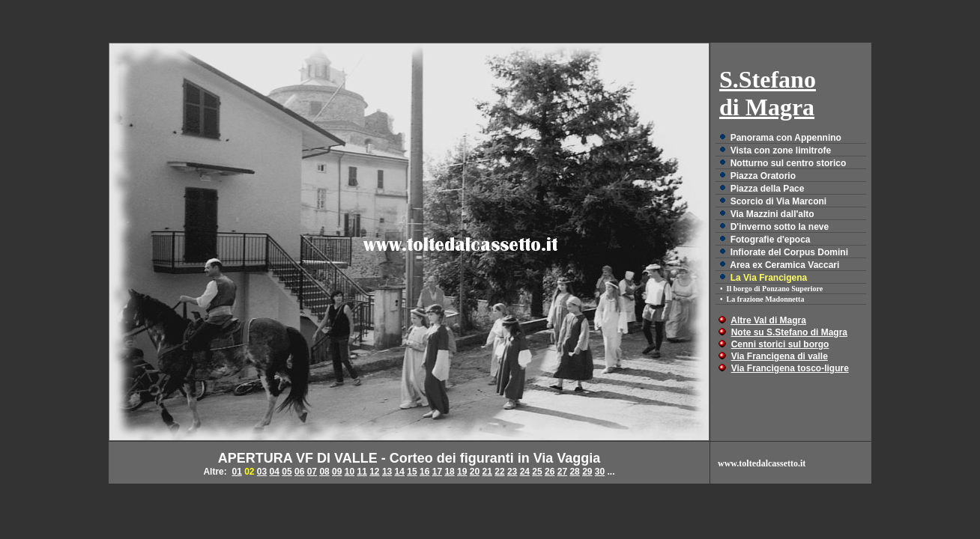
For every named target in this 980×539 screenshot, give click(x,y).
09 (337, 472)
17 (437, 472)
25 (537, 472)
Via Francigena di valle (780, 356)
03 (262, 472)
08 (324, 472)
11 (362, 472)
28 (574, 472)
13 (387, 472)
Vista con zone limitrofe (781, 150)
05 (287, 472)
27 (562, 472)
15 (412, 472)
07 (312, 472)
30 (600, 472)
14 (400, 472)
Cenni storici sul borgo (780, 344)
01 (236, 472)
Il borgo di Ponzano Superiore (775, 289)
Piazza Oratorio (763, 176)
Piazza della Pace (768, 189)
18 (449, 472)
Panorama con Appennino (786, 138)
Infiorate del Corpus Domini (789, 252)
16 (424, 472)
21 (487, 472)
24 (525, 472)
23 (512, 472)
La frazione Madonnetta (766, 299)
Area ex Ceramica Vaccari (784, 265)
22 (499, 472)
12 (374, 472)
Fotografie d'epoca (771, 240)
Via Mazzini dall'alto (772, 214)
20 (475, 472)
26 (550, 472)
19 (462, 472)
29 (587, 472)
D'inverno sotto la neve (780, 227)
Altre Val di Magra (768, 320)
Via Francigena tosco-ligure (790, 368)
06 (299, 472)
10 (350, 472)
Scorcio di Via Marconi (778, 201)
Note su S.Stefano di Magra (789, 332)
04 (275, 472)
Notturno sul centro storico (789, 163)
